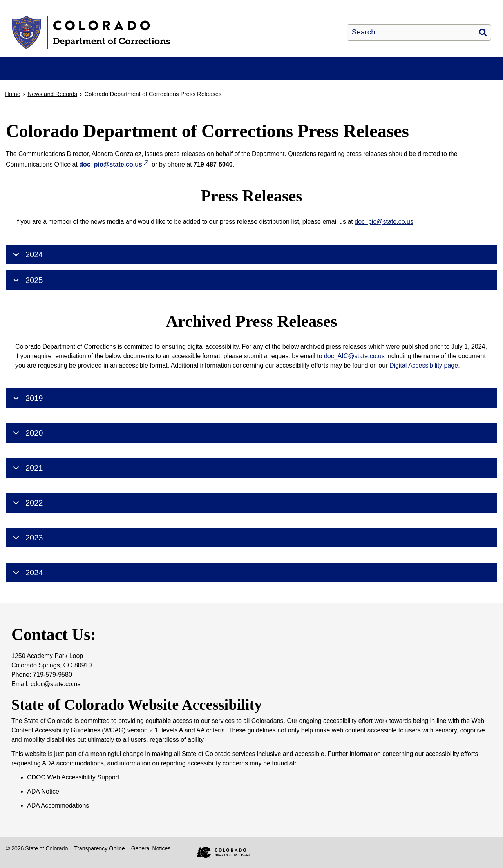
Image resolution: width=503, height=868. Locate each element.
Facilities (109, 77)
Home (19, 77)
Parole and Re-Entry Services (305, 77)
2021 (27, 485)
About (51, 77)
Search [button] (483, 33)
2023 (27, 555)
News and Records (242, 77)
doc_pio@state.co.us (384, 239)
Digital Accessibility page (424, 383)
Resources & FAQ (177, 77)
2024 (27, 272)
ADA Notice (43, 808)
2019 (27, 415)
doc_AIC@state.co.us (354, 373)
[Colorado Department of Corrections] (149, 32)
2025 (27, 297)
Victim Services (364, 77)
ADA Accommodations (58, 822)
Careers (422, 77)
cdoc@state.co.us (56, 700)
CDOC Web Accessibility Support (73, 794)
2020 (27, 450)
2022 (27, 520)
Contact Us (482, 77)
